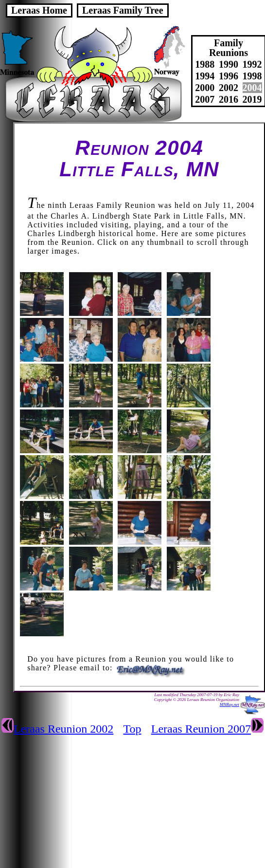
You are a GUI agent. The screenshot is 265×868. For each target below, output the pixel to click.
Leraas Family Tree (123, 10)
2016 (229, 99)
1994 (205, 76)
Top (132, 729)
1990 (229, 64)
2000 (205, 88)
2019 (252, 99)
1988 (205, 64)
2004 (252, 88)
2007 (205, 99)
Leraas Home (39, 10)
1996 (229, 76)
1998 (252, 76)
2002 (229, 88)
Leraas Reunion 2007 (201, 729)
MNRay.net (230, 704)
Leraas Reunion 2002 (63, 729)
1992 (252, 64)
